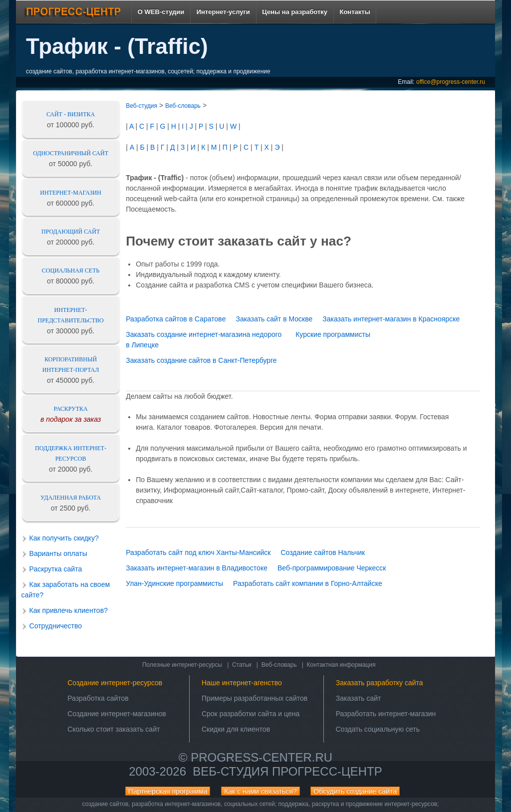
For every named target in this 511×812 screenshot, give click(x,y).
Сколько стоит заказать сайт (114, 729)
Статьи (242, 665)
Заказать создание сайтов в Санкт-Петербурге (201, 360)
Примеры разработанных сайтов (255, 698)
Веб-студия (141, 106)
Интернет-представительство (71, 315)
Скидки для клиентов (236, 729)
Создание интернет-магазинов (117, 714)
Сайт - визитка (71, 114)
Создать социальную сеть (378, 729)
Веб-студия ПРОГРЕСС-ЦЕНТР (287, 771)
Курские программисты (333, 334)
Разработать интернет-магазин (386, 714)
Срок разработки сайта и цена (251, 714)
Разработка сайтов (98, 698)
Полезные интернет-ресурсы (182, 665)
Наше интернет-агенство (242, 683)
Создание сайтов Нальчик (323, 552)
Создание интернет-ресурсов (115, 683)
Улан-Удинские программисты (174, 583)
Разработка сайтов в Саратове (176, 319)
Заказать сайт (359, 698)
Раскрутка (71, 409)
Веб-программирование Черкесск (332, 568)
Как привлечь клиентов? (69, 610)
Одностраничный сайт (71, 153)
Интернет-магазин (71, 193)
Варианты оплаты (58, 553)
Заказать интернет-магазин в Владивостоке (197, 568)
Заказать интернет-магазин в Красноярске (391, 319)
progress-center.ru (261, 757)
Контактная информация (341, 665)
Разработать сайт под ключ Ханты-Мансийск (198, 552)
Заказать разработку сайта (380, 683)
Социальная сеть (71, 271)
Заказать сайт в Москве (274, 319)
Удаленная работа (71, 498)
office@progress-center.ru (451, 82)
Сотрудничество (56, 626)
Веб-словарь (183, 106)
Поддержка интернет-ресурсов (71, 453)
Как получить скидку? (64, 538)
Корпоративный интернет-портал (71, 365)
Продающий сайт (71, 232)
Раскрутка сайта (56, 569)
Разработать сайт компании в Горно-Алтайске (308, 583)
